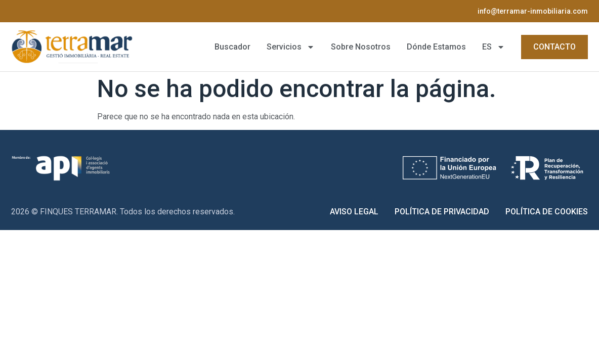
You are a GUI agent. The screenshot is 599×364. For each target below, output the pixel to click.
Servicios (291, 47)
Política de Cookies (547, 212)
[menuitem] (494, 47)
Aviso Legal (354, 212)
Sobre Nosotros (361, 47)
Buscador (232, 47)
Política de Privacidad (442, 212)
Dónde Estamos (436, 47)
